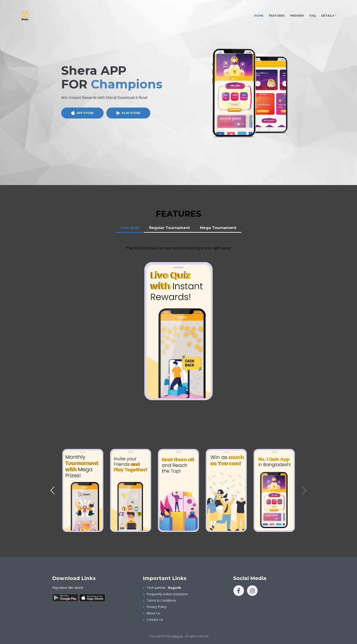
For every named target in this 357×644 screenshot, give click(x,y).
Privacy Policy (157, 607)
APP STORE (85, 113)
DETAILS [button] (328, 16)
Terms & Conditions (161, 600)
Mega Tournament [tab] (218, 228)
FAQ (313, 16)
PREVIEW (297, 16)
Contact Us (155, 620)
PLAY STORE (131, 113)
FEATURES (277, 16)
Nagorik (177, 636)
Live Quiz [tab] (130, 228)
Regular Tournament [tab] (170, 228)
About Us (153, 613)
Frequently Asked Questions (167, 594)
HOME (260, 15)
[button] (53, 490)
